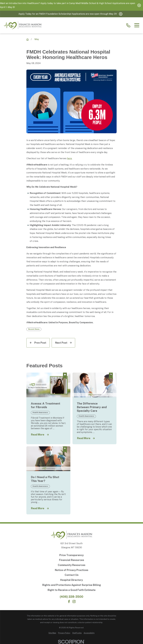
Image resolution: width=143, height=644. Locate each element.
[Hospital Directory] (72, 580)
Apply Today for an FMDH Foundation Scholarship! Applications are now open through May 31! (68, 14)
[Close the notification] (139, 5)
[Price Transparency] (72, 555)
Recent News (34, 329)
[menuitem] (52, 633)
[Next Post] (63, 343)
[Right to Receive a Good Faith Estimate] (72, 590)
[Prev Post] (38, 343)
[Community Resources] (72, 565)
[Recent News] (28, 39)
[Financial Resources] (72, 560)
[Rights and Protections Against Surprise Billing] (72, 585)
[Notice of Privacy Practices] (72, 570)
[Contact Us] (72, 575)
